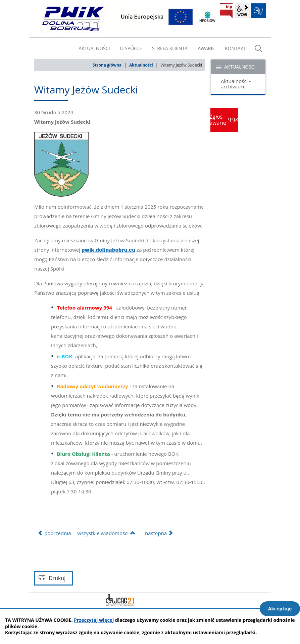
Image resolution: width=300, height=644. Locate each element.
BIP (226, 11)
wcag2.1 (242, 11)
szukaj (258, 48)
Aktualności (141, 65)
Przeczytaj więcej (94, 620)
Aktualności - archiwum (236, 84)
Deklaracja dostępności (120, 600)
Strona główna (107, 65)
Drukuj (57, 578)
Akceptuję (280, 609)
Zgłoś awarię (224, 120)
